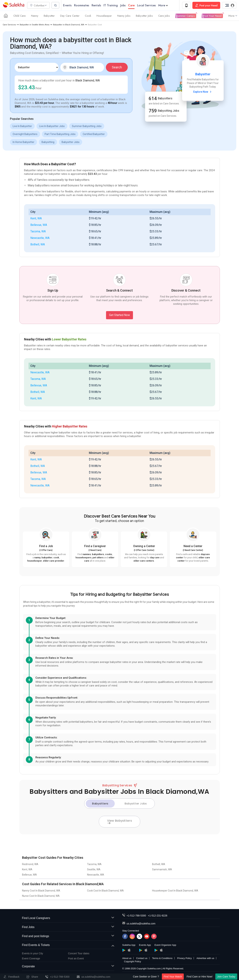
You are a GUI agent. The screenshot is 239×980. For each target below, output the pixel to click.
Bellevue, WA (39, 225)
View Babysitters (119, 821)
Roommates (83, 5)
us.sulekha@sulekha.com (141, 924)
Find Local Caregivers (68, 918)
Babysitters (100, 804)
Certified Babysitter (94, 134)
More (164, 5)
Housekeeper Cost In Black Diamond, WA (175, 891)
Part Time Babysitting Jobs (60, 134)
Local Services (148, 5)
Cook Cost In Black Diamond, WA (105, 891)
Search (117, 67)
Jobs (124, 5)
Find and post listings (68, 936)
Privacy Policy (185, 958)
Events (68, 5)
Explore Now (203, 92)
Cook (88, 16)
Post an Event (76, 959)
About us (127, 958)
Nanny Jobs (124, 16)
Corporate (68, 967)
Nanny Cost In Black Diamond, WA (41, 891)
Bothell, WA (38, 245)
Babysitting (48, 142)
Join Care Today (226, 977)
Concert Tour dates (79, 954)
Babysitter (49, 16)
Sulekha (14, 6)
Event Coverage (31, 959)
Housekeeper (104, 16)
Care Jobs (164, 16)
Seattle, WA (94, 870)
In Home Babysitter (23, 142)
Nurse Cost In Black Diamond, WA (41, 896)
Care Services (9, 25)
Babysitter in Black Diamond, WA (69, 25)
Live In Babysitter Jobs (52, 126)
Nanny (35, 16)
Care (132, 5)
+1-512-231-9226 (158, 916)
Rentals (97, 5)
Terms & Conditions (162, 958)
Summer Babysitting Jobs (87, 126)
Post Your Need (212, 16)
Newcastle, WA (40, 238)
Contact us (142, 958)
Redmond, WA (30, 864)
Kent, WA (36, 219)
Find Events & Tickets (68, 945)
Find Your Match (173, 977)
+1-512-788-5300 (136, 916)
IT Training (112, 5)
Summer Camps (186, 16)
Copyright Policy (133, 962)
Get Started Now (119, 315)
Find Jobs (68, 927)
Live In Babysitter (22, 126)
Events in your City (33, 954)
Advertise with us (205, 958)
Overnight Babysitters (25, 134)
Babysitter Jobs (144, 16)
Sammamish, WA (162, 870)
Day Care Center (70, 16)
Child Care (20, 16)
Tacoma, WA (38, 232)
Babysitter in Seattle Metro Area (35, 25)
